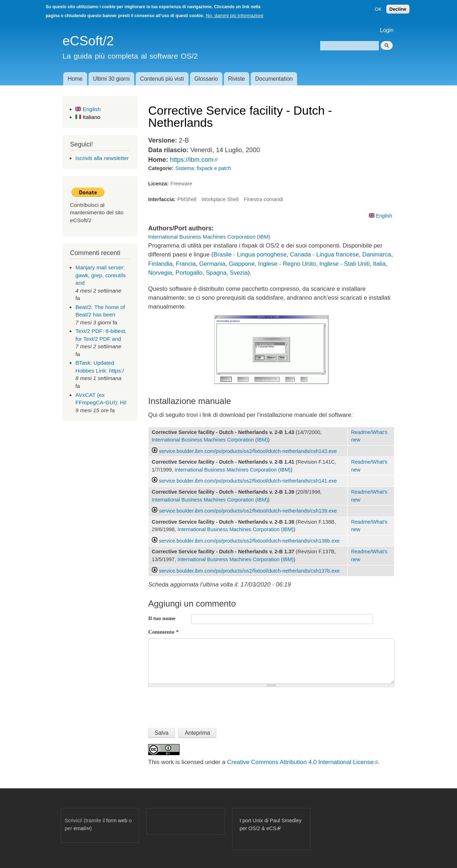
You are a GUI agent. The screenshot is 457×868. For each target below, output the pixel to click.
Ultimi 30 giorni (111, 79)
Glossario (206, 79)
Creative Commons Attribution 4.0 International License (302, 762)
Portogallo (189, 273)
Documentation (274, 79)
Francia (186, 264)
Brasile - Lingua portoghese (250, 255)
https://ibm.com (194, 160)
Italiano (88, 117)
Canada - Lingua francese (324, 255)
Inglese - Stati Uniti (345, 264)
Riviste (237, 79)
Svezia (239, 273)
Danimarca (377, 255)
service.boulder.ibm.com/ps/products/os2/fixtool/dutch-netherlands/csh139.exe (248, 511)
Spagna (216, 273)
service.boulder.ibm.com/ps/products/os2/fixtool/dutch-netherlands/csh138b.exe (249, 541)
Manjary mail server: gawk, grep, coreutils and (101, 275)
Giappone (242, 264)
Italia (379, 264)
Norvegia (160, 273)
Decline (398, 9)
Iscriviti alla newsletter (102, 158)
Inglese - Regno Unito (287, 264)
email (82, 828)
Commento (163, 632)
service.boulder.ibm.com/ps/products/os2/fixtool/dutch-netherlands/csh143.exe (248, 451)
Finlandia (160, 264)
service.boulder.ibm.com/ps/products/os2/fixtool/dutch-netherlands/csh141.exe (248, 481)
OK (378, 9)
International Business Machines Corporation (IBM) (209, 237)
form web (117, 820)
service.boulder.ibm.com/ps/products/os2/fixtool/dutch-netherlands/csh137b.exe (249, 571)
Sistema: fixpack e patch (203, 168)
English (88, 109)
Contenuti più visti (162, 79)
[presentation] (202, 705)
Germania (212, 264)
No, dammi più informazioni (234, 16)
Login (387, 30)
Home (75, 79)
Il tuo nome (162, 618)
